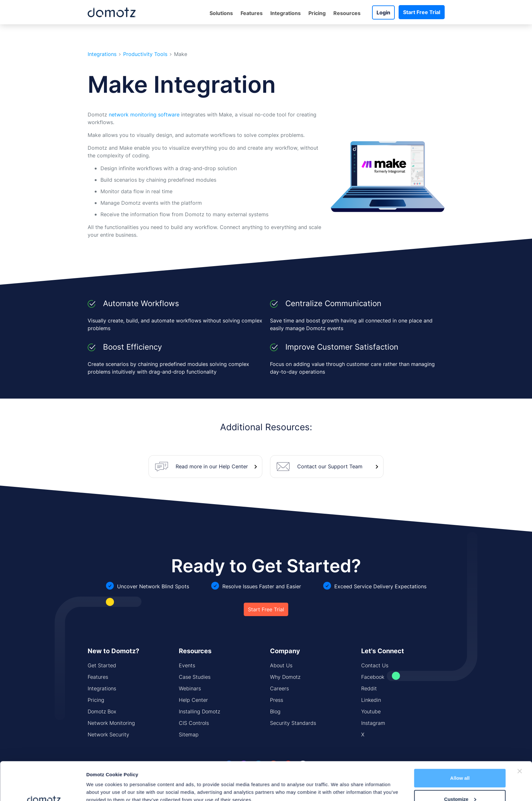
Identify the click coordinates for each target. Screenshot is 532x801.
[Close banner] (520, 735)
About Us (281, 665)
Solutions (221, 13)
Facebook (373, 677)
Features (252, 13)
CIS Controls (194, 723)
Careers (279, 688)
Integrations (286, 13)
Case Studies (195, 677)
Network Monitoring (111, 723)
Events (187, 665)
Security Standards (293, 723)
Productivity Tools (145, 54)
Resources (347, 13)
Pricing (317, 13)
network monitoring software (144, 115)
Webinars (190, 688)
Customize (460, 763)
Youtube (371, 711)
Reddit (369, 688)
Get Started (102, 665)
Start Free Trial (422, 12)
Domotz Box (102, 711)
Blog (275, 711)
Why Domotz (285, 677)
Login (383, 12)
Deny (460, 784)
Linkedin (371, 700)
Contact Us (375, 665)
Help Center (193, 700)
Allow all (460, 742)
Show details (101, 781)
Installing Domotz (199, 711)
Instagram (373, 723)
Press (277, 700)
